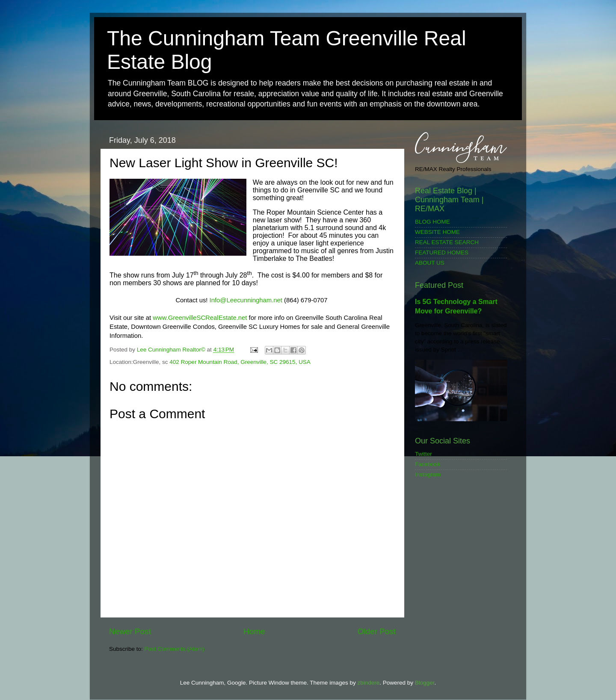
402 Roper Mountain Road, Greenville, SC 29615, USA (240, 362)
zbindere (368, 683)
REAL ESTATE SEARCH (447, 242)
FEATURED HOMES (442, 253)
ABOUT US (430, 263)
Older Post (377, 631)
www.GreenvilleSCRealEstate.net (200, 318)
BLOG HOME (432, 222)
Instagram (428, 474)
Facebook (428, 464)
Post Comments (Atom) (175, 649)
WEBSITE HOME (437, 232)
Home (254, 631)
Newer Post (130, 631)
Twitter (423, 454)
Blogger (425, 683)
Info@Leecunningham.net (246, 300)
